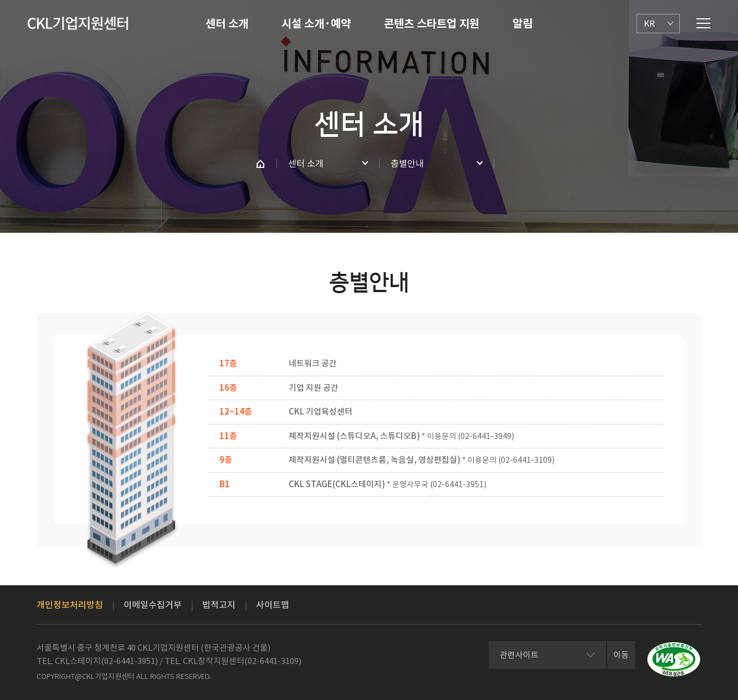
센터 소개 (227, 24)
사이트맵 (273, 605)
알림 (522, 24)
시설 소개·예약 (316, 24)
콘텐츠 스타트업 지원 (432, 24)
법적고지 (219, 605)
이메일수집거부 (153, 605)
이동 (621, 655)
